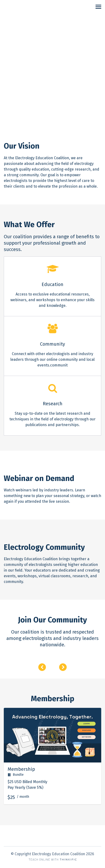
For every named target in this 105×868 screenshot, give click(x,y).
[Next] (63, 667)
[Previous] (42, 667)
